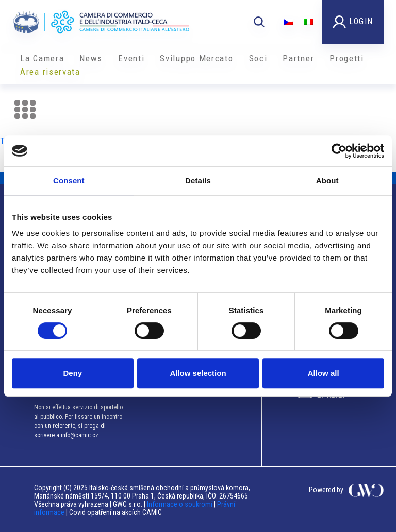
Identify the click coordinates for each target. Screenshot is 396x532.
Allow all (324, 373)
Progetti (347, 58)
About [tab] (327, 181)
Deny (72, 373)
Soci (258, 58)
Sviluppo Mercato (196, 58)
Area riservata (50, 72)
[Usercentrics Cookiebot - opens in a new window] (339, 151)
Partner (298, 58)
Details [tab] (198, 181)
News (91, 58)
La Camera (42, 58)
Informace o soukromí (180, 504)
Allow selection (198, 373)
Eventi (131, 58)
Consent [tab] (69, 181)
